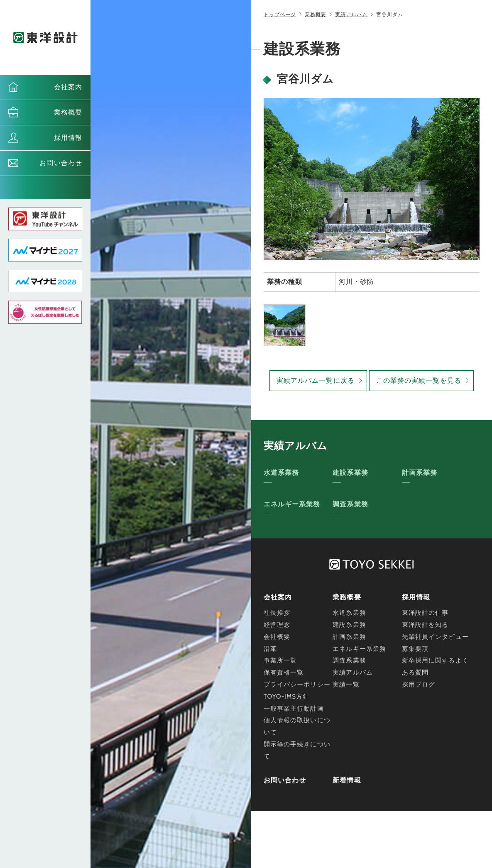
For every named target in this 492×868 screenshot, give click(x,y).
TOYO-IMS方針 (287, 697)
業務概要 (68, 112)
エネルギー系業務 (292, 504)
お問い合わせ (61, 163)
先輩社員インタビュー (435, 637)
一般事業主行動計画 (294, 709)
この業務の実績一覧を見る (419, 380)
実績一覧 (346, 685)
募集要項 (415, 649)
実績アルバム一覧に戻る (316, 380)
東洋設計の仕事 (425, 613)
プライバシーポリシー (297, 685)
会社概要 (277, 637)
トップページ (280, 14)
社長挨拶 (277, 613)
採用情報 (68, 138)
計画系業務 (420, 473)
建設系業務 (350, 473)
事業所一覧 (280, 660)
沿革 (270, 649)
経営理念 (277, 625)
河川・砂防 (357, 282)
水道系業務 (281, 473)
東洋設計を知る (425, 625)
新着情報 (347, 780)
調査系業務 (350, 504)
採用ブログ (419, 685)
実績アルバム (351, 14)
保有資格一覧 (284, 672)
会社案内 (68, 87)
